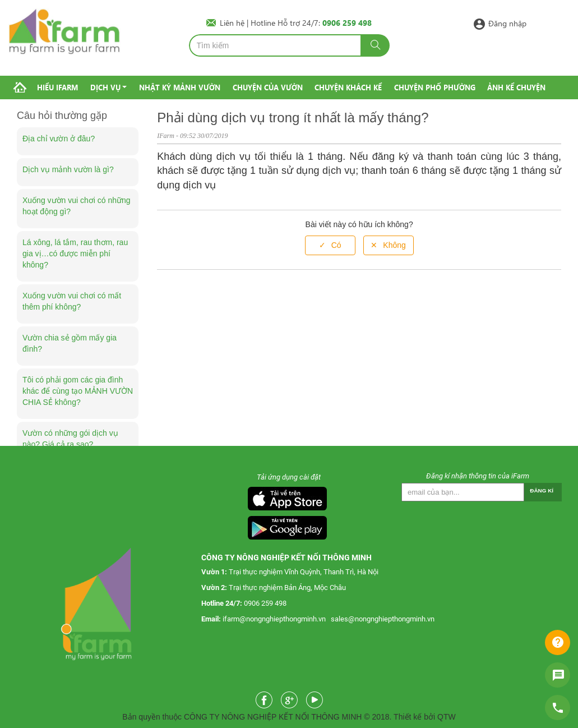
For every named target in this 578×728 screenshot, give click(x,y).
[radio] (330, 245)
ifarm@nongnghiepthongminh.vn (274, 619)
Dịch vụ (105, 87)
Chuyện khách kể (348, 87)
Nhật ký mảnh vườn (180, 87)
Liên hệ (233, 23)
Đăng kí (542, 490)
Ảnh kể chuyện (516, 87)
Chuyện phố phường (435, 87)
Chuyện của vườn (268, 87)
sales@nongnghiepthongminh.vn (383, 619)
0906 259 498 (265, 603)
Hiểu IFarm (57, 87)
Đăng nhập (507, 23)
